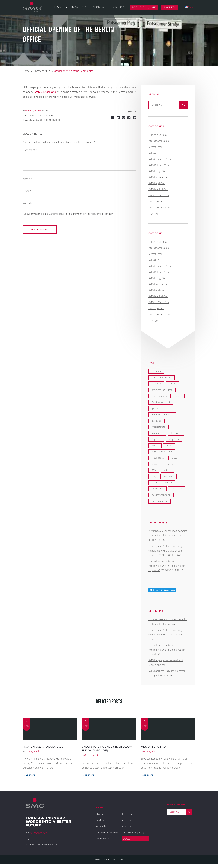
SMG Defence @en (159, 165)
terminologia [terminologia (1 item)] (158, 489)
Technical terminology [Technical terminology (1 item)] (162, 483)
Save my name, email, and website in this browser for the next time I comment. (70, 214)
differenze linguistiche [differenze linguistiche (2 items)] (162, 390)
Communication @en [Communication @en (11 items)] (162, 377)
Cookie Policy (102, 838)
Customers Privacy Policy (108, 832)
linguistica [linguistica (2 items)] (156, 439)
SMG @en (49, 115)
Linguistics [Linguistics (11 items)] (174, 439)
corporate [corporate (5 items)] (156, 384)
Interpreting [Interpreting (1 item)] (157, 433)
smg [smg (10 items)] (154, 476)
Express (126, 839)
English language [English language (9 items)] (159, 396)
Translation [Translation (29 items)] (177, 489)
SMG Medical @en (158, 189)
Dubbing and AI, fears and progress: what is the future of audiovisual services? (168, 551)
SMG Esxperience (158, 177)
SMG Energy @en (158, 171)
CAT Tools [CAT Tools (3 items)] (156, 371)
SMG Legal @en (157, 183)
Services (61, 8)
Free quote (128, 826)
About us (101, 8)
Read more (29, 775)
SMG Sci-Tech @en (159, 195)
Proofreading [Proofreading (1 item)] (158, 458)
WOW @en (154, 214)
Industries (81, 8)
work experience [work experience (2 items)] (160, 501)
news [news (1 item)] (169, 445)
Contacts (119, 8)
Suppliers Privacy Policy (133, 832)
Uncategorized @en (159, 208)
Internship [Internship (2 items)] (157, 421)
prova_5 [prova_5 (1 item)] (155, 464)
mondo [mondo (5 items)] (155, 445)
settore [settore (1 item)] (167, 470)
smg (40, 115)
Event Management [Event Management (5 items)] (161, 402)
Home (26, 71)
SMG (47, 111)
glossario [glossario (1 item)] (156, 408)
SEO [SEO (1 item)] (154, 470)
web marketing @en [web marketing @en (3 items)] (161, 495)
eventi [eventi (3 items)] (178, 396)
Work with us (102, 826)
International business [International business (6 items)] (162, 415)
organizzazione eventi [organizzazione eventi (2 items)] (162, 452)
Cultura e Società (157, 135)
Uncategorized (42, 71)
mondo (32, 115)
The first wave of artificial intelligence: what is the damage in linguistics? (167, 566)
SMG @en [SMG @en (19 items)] (168, 476)
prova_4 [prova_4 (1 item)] (175, 458)
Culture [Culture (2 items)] (173, 384)
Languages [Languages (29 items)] (176, 433)
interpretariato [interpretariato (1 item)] (159, 427)
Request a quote (145, 8)
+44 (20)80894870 (38, 833)
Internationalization (159, 141)
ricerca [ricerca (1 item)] (170, 464)
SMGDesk (170, 8)
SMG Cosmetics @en (160, 159)
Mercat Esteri (155, 147)
